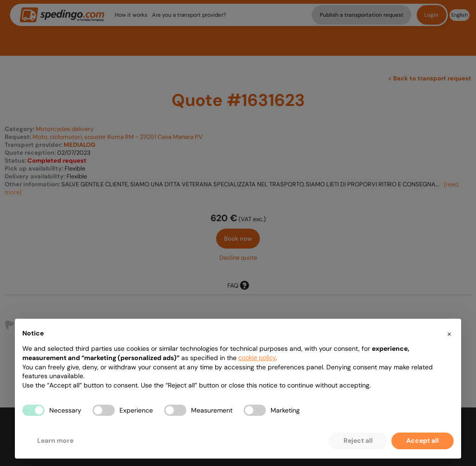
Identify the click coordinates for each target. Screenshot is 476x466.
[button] (449, 334)
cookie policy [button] (257, 358)
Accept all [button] (423, 440)
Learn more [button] (55, 440)
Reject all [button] (358, 440)
